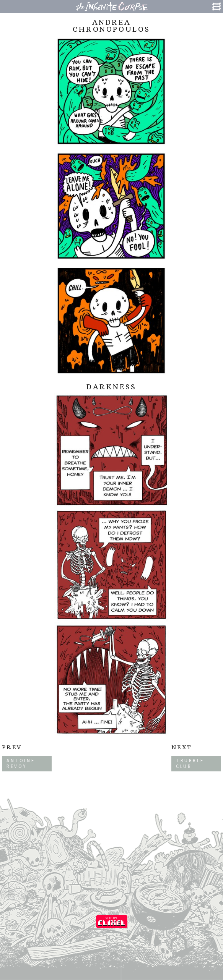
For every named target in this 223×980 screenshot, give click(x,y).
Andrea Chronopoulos (111, 26)
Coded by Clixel (112, 922)
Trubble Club (190, 763)
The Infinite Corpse (112, 6)
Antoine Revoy (21, 763)
